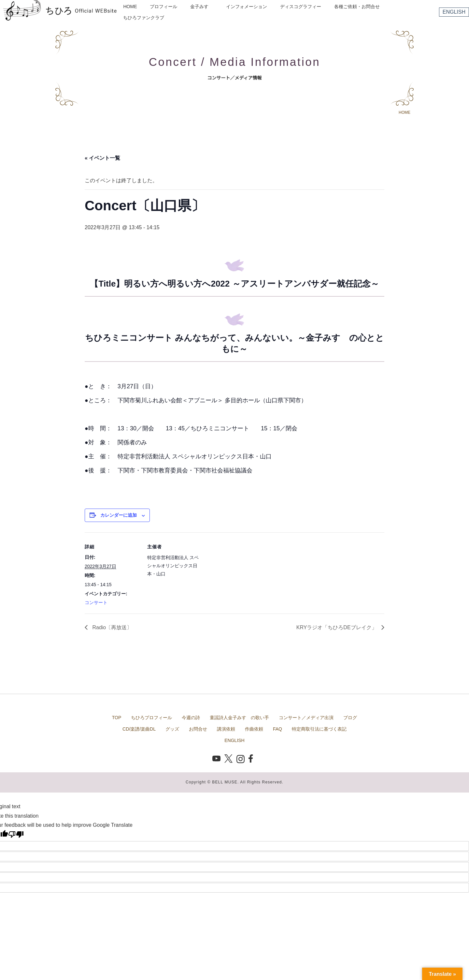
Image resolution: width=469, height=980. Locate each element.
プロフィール (163, 7)
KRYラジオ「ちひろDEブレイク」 (337, 627)
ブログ (350, 718)
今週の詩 (191, 718)
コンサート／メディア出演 (306, 718)
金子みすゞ (202, 7)
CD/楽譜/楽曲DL (139, 729)
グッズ (172, 729)
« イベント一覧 (102, 158)
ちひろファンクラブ (144, 18)
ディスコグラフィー (301, 7)
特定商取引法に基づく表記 (319, 729)
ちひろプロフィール (151, 718)
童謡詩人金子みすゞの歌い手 (239, 718)
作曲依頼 (254, 729)
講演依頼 (226, 729)
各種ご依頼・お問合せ (357, 7)
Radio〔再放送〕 (111, 627)
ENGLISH (454, 12)
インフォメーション (247, 7)
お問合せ (198, 729)
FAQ (277, 729)
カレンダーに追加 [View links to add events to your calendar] (119, 515)
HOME (130, 7)
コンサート (96, 602)
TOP (117, 718)
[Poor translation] (16, 834)
